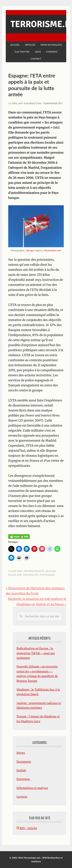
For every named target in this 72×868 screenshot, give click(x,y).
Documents (24, 762)
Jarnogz (30, 250)
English (21, 770)
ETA (36, 575)
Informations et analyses (40, 571)
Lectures (22, 796)
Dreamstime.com (53, 250)
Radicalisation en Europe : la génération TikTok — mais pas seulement (36, 653)
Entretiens (23, 779)
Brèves (21, 753)
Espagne (28, 575)
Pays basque (47, 575)
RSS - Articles (27, 828)
